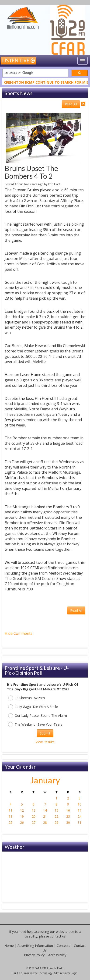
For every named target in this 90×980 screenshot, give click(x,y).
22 (56, 816)
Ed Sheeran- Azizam (26, 698)
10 (80, 804)
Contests (63, 946)
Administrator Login (66, 973)
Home (9, 946)
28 (45, 822)
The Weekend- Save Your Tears (35, 725)
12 (22, 810)
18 (10, 816)
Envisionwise (30, 973)
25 (10, 822)
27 (34, 822)
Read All (71, 104)
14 (45, 810)
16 (68, 810)
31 (80, 822)
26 (22, 822)
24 (80, 816)
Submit (45, 733)
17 (80, 810)
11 (10, 810)
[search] (35, 73)
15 (56, 810)
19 (22, 816)
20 (34, 816)
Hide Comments (19, 633)
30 (68, 822)
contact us (58, 936)
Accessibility (57, 955)
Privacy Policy (34, 955)
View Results (45, 742)
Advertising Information (35, 946)
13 (34, 810)
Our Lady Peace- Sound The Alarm (38, 716)
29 (56, 822)
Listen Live (18, 60)
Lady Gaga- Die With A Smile (33, 707)
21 (45, 816)
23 (68, 816)
